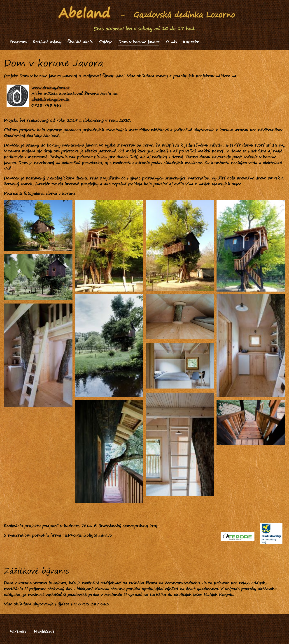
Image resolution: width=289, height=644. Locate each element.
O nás (171, 42)
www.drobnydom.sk (50, 87)
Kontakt (191, 42)
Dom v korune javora (139, 42)
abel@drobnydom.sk (50, 99)
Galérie (105, 42)
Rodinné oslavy (47, 42)
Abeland (84, 13)
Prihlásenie (44, 631)
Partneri (18, 631)
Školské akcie (80, 42)
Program (18, 42)
